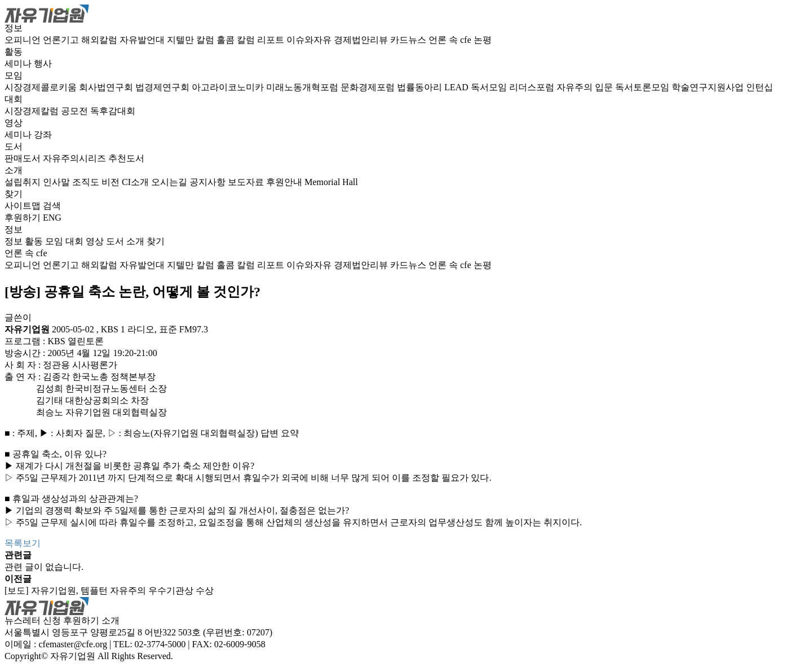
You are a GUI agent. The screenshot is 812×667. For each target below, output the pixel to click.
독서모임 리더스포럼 (514, 87)
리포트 (272, 40)
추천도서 (126, 158)
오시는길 (170, 182)
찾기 (14, 194)
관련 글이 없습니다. (44, 567)
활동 (14, 52)
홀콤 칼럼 (237, 40)
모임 (14, 75)
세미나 (19, 63)
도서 (14, 146)
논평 (483, 40)
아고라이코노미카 (229, 87)
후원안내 (285, 182)
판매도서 (24, 158)
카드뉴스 (409, 40)
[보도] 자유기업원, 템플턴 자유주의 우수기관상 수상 (109, 591)
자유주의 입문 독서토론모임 (614, 87)
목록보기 (23, 543)
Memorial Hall (331, 182)
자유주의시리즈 (76, 158)
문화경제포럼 (369, 87)
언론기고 (62, 40)
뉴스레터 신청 (33, 620)
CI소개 (136, 182)
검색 (52, 206)
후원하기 (23, 218)
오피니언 (24, 40)
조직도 (87, 182)
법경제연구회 (164, 87)
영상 (14, 123)
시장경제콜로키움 (42, 87)
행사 (43, 63)
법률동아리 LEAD (434, 87)
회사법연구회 (107, 87)
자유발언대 (143, 40)
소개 (14, 170)
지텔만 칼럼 (192, 40)
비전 (112, 182)
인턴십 (760, 87)
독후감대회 (113, 111)
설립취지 (24, 182)
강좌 (43, 135)
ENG (52, 218)
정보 (14, 28)
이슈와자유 (310, 40)
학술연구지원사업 (709, 87)
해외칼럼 (100, 40)
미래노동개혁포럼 (303, 87)
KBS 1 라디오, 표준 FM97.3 (155, 329)
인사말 (58, 182)
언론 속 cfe (451, 40)
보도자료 (247, 182)
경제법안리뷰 (362, 40)
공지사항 (209, 182)
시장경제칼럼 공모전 (47, 111)
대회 (14, 99)
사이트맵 (24, 206)
